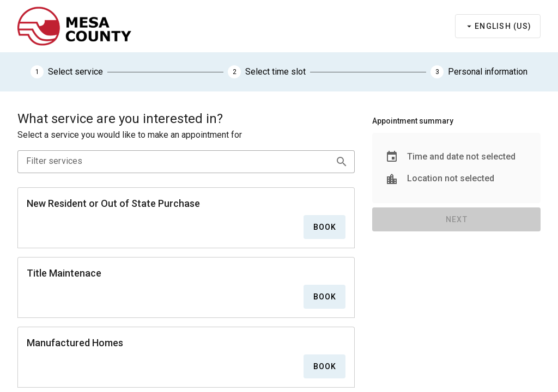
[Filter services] (172, 161)
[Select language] (498, 26)
